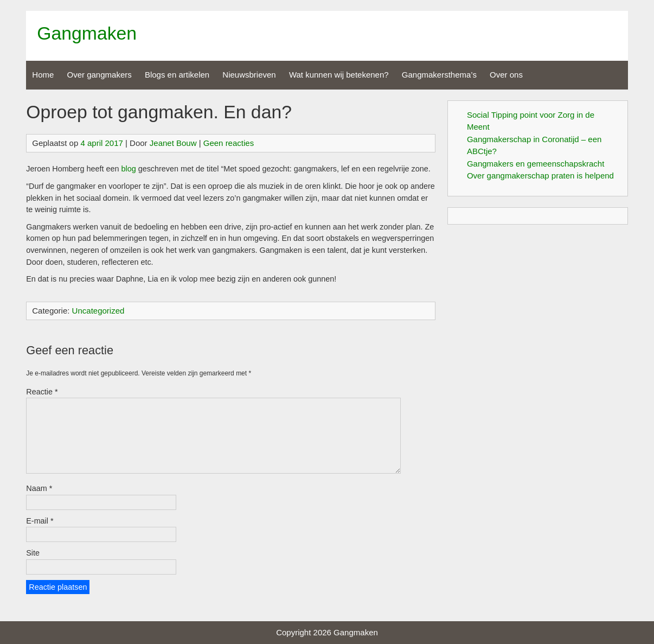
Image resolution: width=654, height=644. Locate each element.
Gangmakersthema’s (439, 75)
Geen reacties (229, 143)
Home (43, 75)
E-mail (40, 521)
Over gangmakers (100, 75)
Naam (39, 488)
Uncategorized (98, 311)
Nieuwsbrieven (249, 75)
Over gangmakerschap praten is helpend (540, 176)
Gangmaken (87, 33)
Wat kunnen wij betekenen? (339, 75)
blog (128, 169)
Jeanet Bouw (173, 143)
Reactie (42, 392)
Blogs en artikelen (177, 75)
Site (33, 553)
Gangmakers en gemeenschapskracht (536, 164)
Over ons (506, 75)
